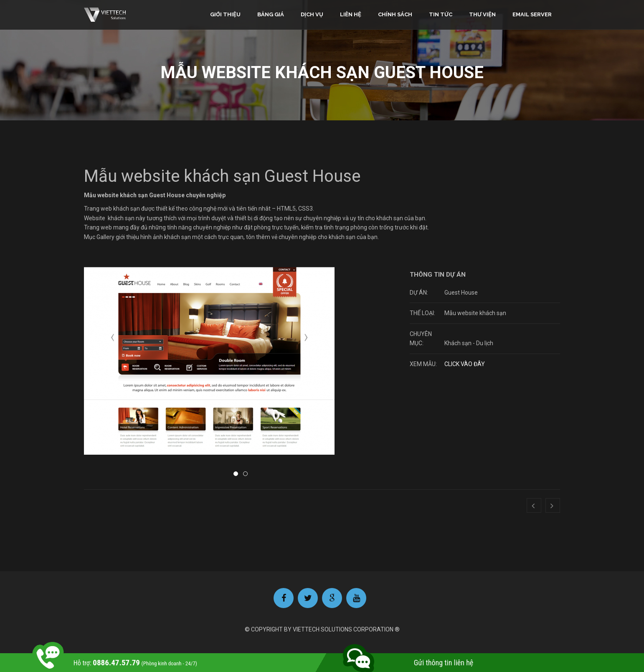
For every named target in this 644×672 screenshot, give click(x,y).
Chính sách (395, 14)
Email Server (532, 14)
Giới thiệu (225, 14)
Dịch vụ (312, 14)
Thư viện (482, 14)
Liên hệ (351, 14)
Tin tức (441, 14)
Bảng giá (271, 14)
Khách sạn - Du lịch (469, 343)
